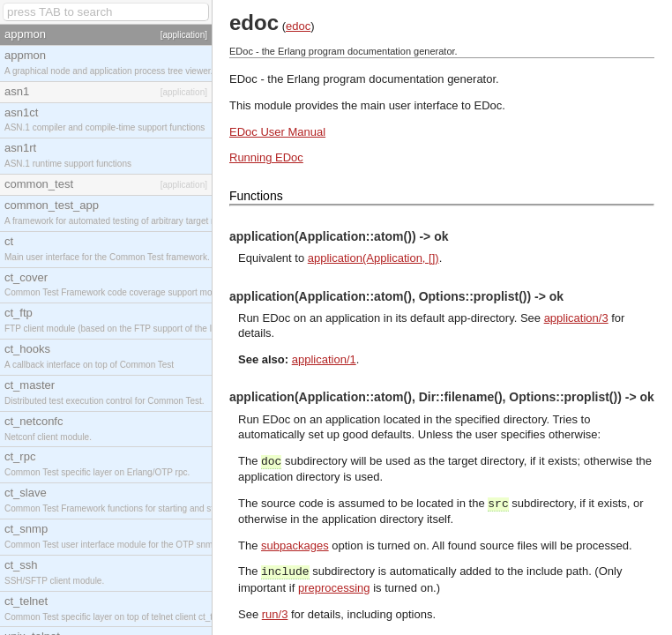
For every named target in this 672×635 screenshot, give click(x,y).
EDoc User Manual (277, 132)
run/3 (275, 614)
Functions (256, 196)
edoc (298, 26)
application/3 (576, 318)
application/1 (324, 359)
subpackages (295, 545)
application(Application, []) (373, 258)
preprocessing (334, 588)
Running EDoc (266, 157)
